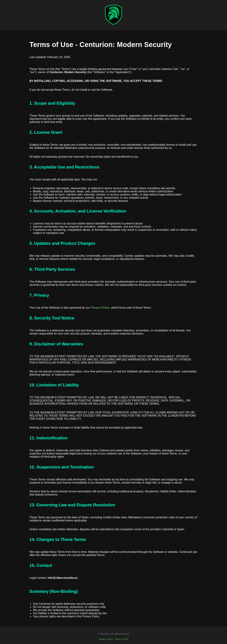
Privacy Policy (106, 639)
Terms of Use (121, 639)
